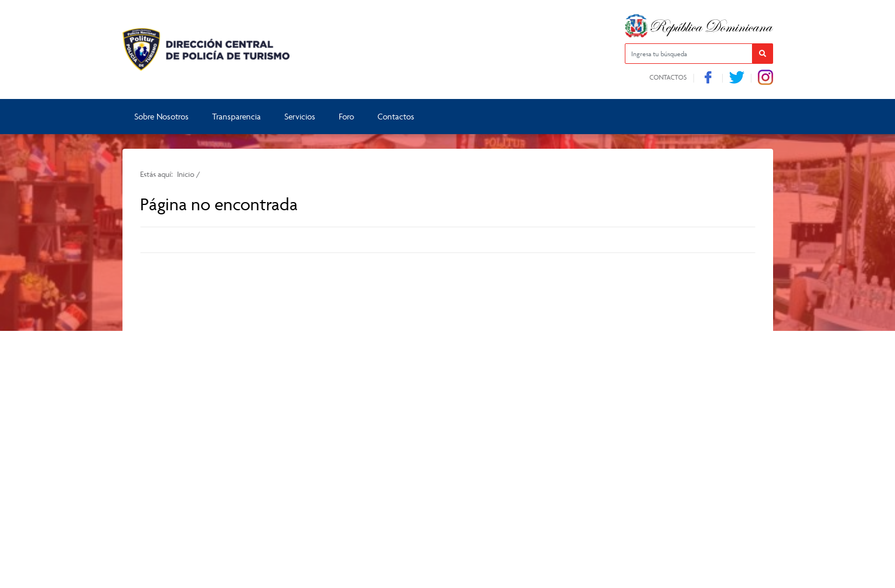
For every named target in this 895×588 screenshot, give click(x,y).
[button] (763, 54)
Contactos (668, 77)
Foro (346, 116)
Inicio (186, 174)
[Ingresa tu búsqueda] (689, 54)
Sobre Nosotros (161, 116)
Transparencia (236, 116)
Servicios (300, 116)
